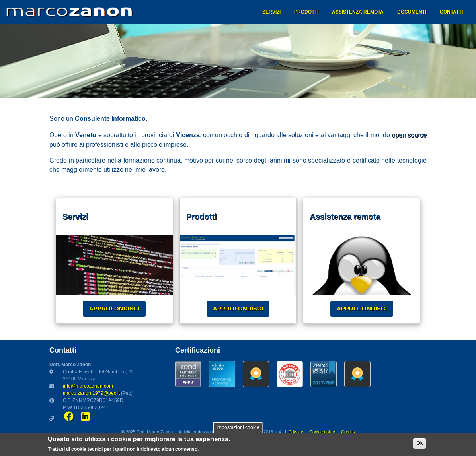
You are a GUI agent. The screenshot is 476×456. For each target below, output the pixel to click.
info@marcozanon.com (88, 386)
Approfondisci (114, 309)
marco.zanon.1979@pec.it (91, 393)
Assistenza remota (358, 12)
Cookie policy (322, 432)
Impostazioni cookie (238, 429)
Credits (348, 432)
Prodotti (306, 12)
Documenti (412, 12)
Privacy (296, 432)
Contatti (451, 12)
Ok (419, 445)
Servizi (271, 12)
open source (409, 135)
